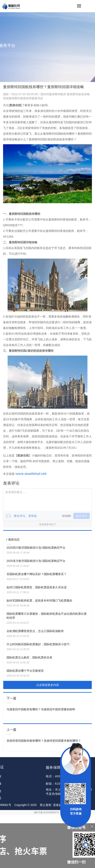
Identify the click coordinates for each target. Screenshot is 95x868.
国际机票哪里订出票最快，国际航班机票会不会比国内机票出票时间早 (47, 616)
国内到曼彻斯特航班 (53, 94)
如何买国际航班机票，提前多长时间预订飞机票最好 (39, 601)
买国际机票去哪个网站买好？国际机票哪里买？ (37, 574)
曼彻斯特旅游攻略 (78, 94)
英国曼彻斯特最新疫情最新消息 (23, 98)
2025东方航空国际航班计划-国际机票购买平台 (36, 561)
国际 (6, 94)
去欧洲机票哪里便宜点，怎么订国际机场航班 (35, 631)
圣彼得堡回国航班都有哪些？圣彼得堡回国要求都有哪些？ (44, 741)
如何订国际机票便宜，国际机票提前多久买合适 (37, 587)
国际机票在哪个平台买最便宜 (25, 671)
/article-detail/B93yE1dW (31, 474)
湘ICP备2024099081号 (46, 812)
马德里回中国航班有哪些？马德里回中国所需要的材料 (41, 709)
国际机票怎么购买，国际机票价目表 (29, 657)
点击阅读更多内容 (48, 685)
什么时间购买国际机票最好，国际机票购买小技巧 (38, 644)
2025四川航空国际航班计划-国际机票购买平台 (36, 548)
